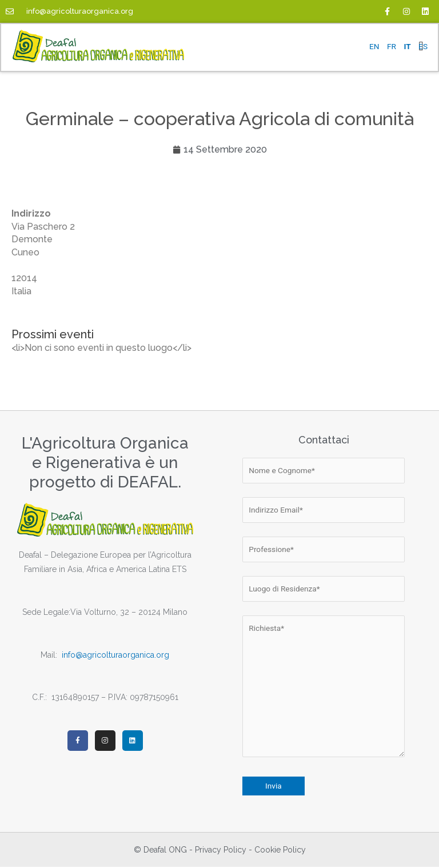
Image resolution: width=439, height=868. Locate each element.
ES (423, 46)
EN (374, 46)
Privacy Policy (221, 851)
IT (407, 46)
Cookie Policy (280, 851)
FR (392, 46)
